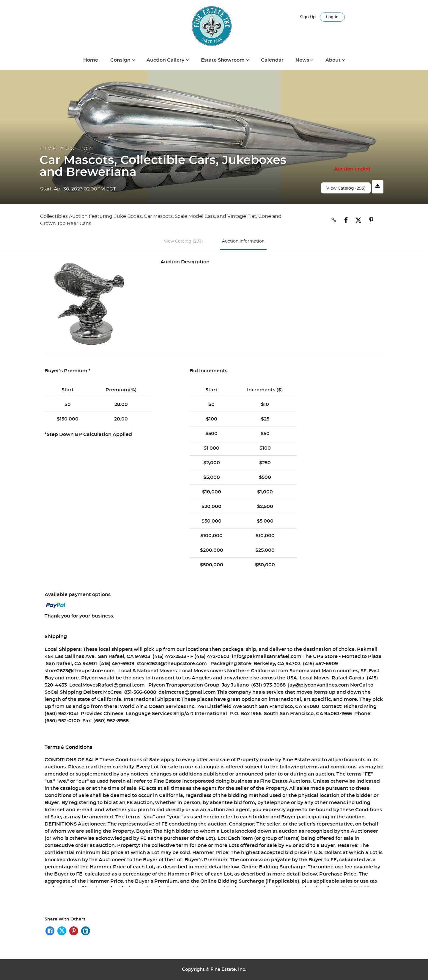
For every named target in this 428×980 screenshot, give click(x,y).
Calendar (272, 60)
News (303, 60)
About (334, 60)
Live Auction (67, 149)
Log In (332, 17)
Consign (121, 60)
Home (91, 60)
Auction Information (243, 241)
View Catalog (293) (346, 188)
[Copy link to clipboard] (337, 220)
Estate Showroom (223, 60)
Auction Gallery (166, 60)
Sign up (308, 17)
